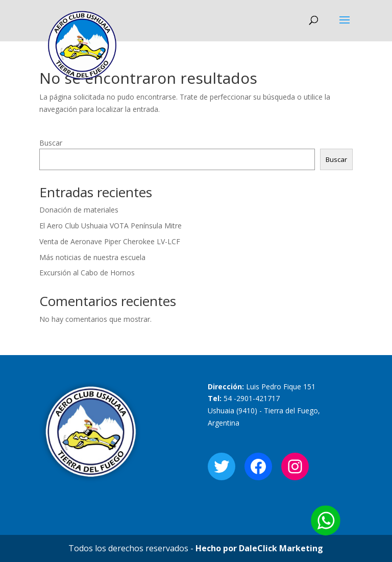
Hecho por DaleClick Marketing (259, 548)
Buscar (51, 143)
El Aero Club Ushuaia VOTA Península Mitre (111, 226)
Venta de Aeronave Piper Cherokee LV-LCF (110, 241)
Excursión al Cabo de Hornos (87, 273)
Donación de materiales (79, 210)
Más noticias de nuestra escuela (92, 257)
